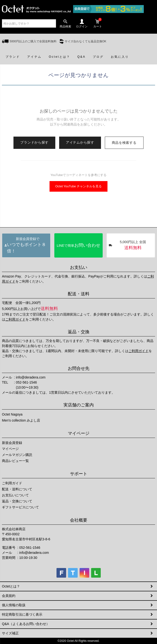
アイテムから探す (80, 142)
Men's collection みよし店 (21, 420)
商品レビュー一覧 (15, 461)
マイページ (79, 433)
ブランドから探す (34, 142)
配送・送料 (79, 294)
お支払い (79, 267)
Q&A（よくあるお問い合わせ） (26, 624)
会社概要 (79, 520)
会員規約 (9, 596)
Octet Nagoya (12, 414)
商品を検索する (124, 143)
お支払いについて (15, 495)
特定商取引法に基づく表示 (22, 614)
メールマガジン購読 (17, 455)
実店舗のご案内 (79, 405)
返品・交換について (17, 501)
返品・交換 (79, 332)
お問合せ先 (79, 368)
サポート (79, 474)
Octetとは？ (11, 586)
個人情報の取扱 (14, 605)
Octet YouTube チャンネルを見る (78, 186)
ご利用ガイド (15, 319)
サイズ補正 (10, 633)
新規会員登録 (12, 443)
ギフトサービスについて (20, 507)
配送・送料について (17, 489)
